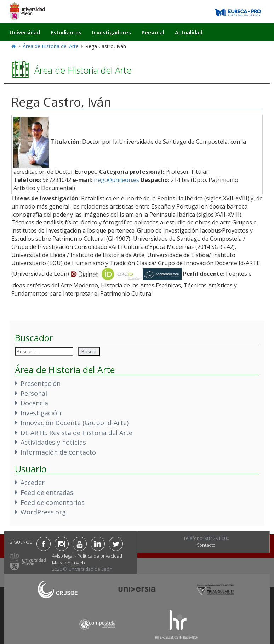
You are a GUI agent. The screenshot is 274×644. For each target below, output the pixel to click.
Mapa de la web (68, 563)
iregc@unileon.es (116, 180)
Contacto (206, 545)
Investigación (41, 413)
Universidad (25, 32)
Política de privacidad (100, 556)
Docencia (34, 403)
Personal (153, 32)
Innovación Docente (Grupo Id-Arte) (75, 423)
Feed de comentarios (53, 502)
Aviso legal (63, 556)
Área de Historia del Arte (51, 46)
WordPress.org (43, 512)
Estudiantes (66, 32)
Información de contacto (58, 452)
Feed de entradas (47, 492)
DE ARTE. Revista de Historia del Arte (76, 433)
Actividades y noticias (53, 442)
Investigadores (112, 32)
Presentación (41, 383)
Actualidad (189, 32)
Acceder (33, 483)
